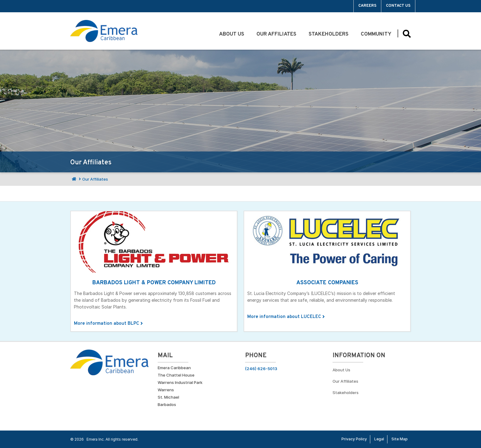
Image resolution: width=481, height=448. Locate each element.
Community (376, 34)
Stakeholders (329, 34)
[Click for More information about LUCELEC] (327, 271)
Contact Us (398, 6)
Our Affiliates (276, 34)
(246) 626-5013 (261, 369)
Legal (379, 439)
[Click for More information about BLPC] (154, 271)
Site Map (400, 439)
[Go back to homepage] (104, 31)
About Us (232, 34)
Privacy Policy (354, 439)
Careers (367, 6)
